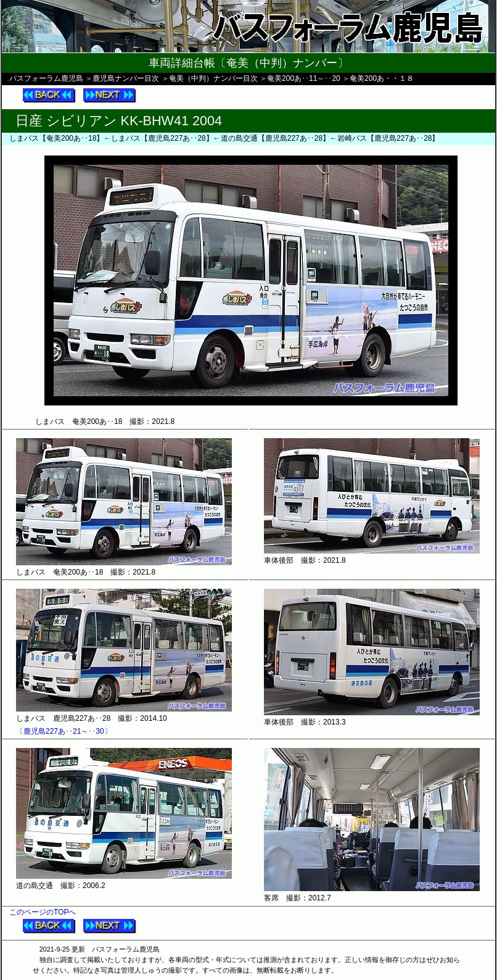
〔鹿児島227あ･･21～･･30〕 (64, 731)
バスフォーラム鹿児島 (46, 78)
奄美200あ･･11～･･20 (304, 78)
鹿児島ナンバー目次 (126, 78)
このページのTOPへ (43, 912)
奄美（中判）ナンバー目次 (213, 78)
